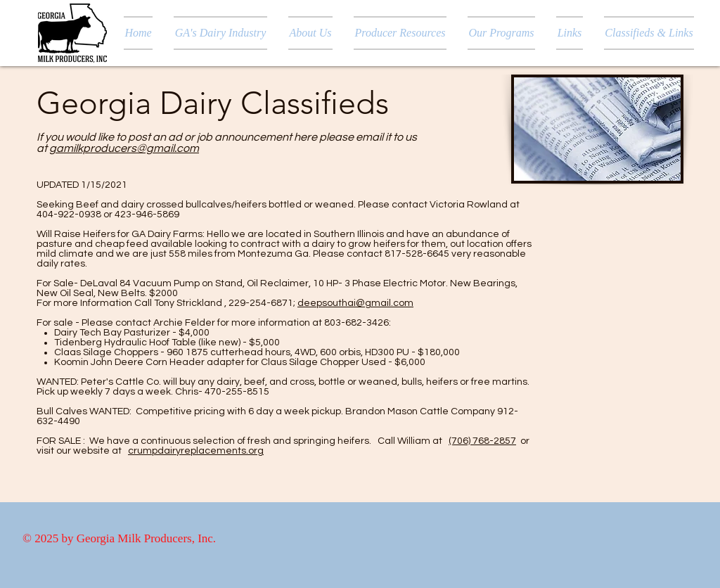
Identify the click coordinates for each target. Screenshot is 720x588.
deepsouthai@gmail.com (355, 303)
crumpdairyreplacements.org (196, 451)
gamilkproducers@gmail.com (124, 148)
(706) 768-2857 (482, 441)
